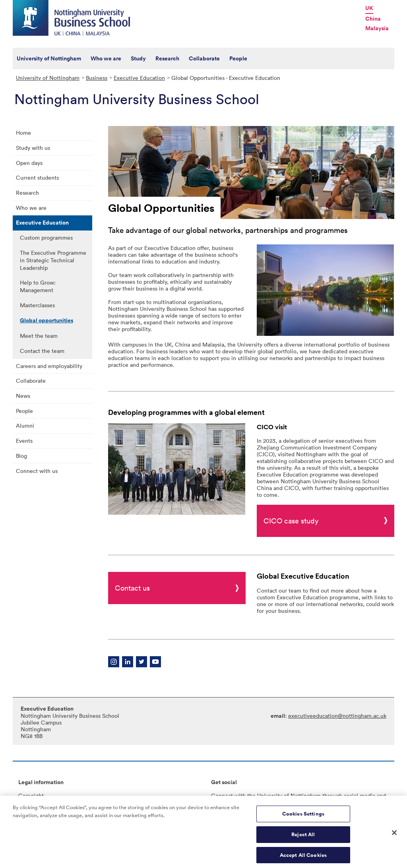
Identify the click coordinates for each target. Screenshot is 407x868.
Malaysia (377, 28)
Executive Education (139, 78)
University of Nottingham (49, 58)
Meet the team (39, 336)
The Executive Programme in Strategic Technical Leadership (53, 260)
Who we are (106, 58)
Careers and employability (49, 366)
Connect (222, 795)
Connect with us (37, 471)
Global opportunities (47, 320)
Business (97, 78)
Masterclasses (37, 305)
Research (167, 58)
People (238, 58)
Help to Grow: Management (38, 286)
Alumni (25, 425)
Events (24, 441)
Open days (29, 163)
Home (23, 133)
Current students (37, 177)
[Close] (394, 837)
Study (138, 58)
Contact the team (42, 351)
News (23, 396)
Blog (21, 456)
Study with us (33, 148)
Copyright (31, 795)
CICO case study (291, 521)
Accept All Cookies (303, 859)
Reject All (303, 839)
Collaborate (204, 58)
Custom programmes (46, 237)
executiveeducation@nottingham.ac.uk (337, 716)
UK (369, 8)
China (373, 19)
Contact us (132, 588)
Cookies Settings (303, 819)
